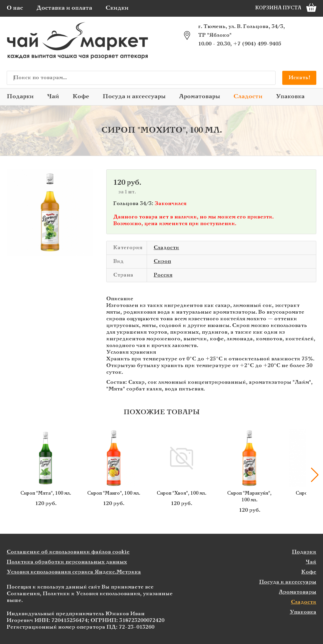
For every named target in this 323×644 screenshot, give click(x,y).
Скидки (117, 8)
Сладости (248, 97)
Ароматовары (200, 97)
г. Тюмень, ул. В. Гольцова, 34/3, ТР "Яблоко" (241, 31)
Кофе (81, 97)
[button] (315, 475)
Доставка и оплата (64, 8)
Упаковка (290, 97)
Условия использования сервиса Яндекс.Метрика (74, 572)
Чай (53, 97)
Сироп (162, 261)
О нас (15, 8)
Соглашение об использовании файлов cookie (68, 552)
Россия (163, 275)
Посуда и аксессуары (134, 97)
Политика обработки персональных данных (67, 562)
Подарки (20, 97)
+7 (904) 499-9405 (257, 44)
